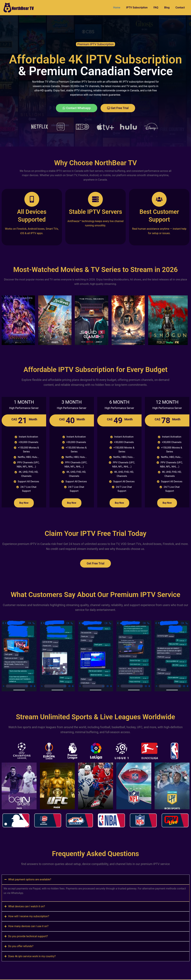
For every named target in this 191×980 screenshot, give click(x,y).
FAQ (157, 8)
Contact (180, 8)
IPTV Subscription (139, 8)
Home (120, 8)
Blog (168, 8)
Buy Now (24, 503)
